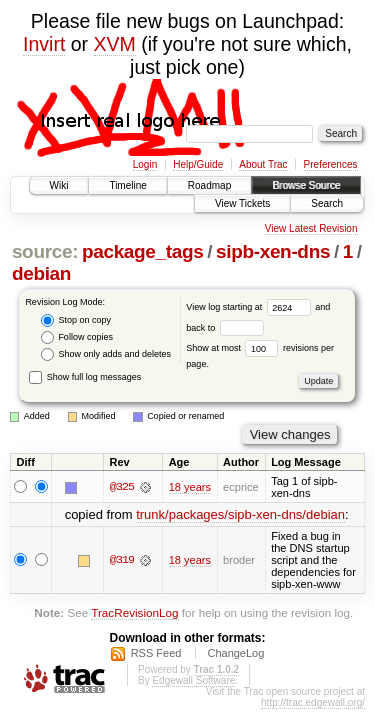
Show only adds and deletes (106, 354)
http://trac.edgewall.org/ (313, 702)
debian (41, 273)
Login (145, 164)
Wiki (59, 185)
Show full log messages (85, 377)
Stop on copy (76, 320)
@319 (122, 560)
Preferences (331, 164)
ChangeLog (235, 653)
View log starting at (250, 307)
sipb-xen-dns (273, 251)
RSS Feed (156, 653)
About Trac (263, 164)
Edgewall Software (193, 680)
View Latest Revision (311, 228)
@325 (122, 487)
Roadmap (209, 185)
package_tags (143, 251)
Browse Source (306, 185)
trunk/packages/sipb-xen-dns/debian (240, 514)
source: (45, 251)
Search (327, 203)
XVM (115, 44)
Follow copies (77, 337)
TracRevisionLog (134, 612)
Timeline (127, 185)
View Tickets (242, 203)
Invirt (44, 44)
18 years (190, 487)
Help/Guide (198, 164)
